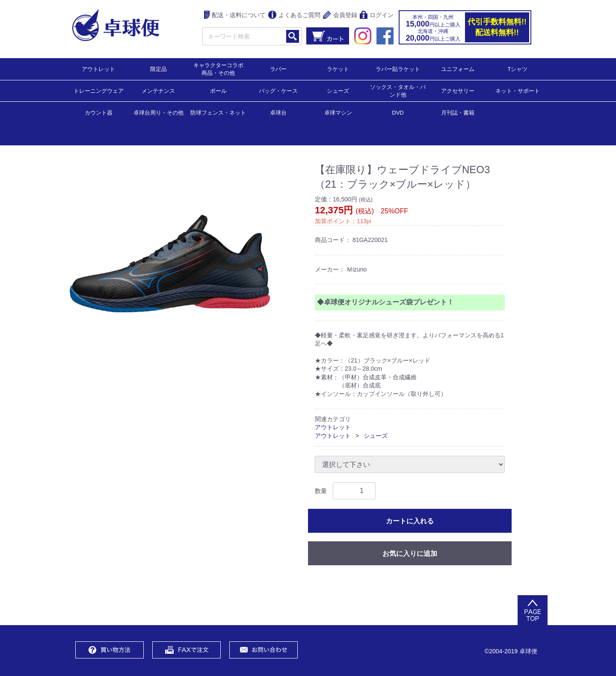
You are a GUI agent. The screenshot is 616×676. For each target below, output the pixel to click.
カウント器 (99, 112)
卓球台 (278, 112)
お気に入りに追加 (410, 553)
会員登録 (340, 16)
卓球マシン (338, 112)
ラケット (338, 69)
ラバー (278, 69)
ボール (218, 90)
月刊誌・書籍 (458, 112)
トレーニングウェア (99, 90)
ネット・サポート (518, 90)
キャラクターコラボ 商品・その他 (221, 69)
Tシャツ (518, 69)
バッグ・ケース (278, 90)
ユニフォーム (458, 69)
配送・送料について (235, 16)
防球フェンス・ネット (218, 112)
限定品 (158, 69)
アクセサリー (458, 90)
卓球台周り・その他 (158, 112)
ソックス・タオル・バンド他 (398, 90)
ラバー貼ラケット (398, 69)
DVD (398, 113)
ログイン (377, 16)
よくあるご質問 (294, 16)
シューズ (338, 90)
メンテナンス (158, 90)
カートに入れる (410, 521)
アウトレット (98, 69)
